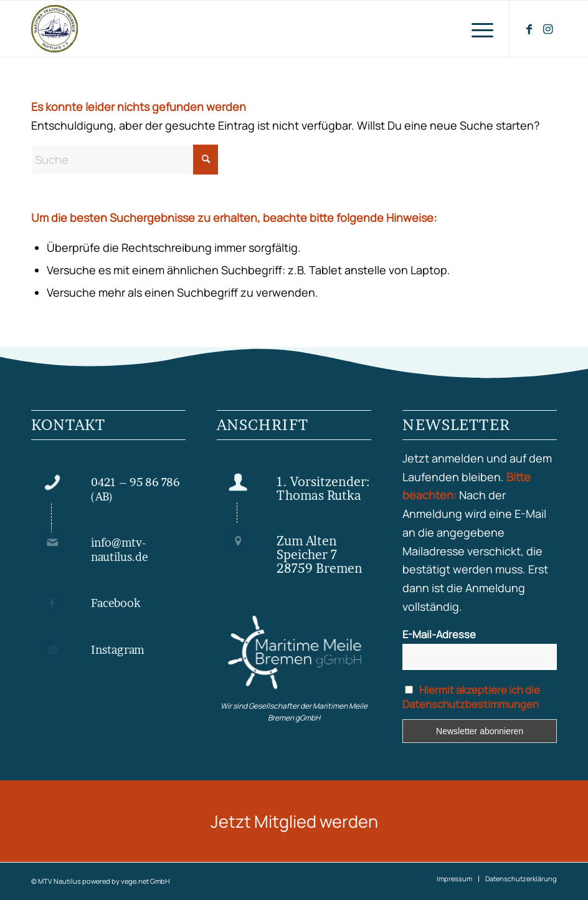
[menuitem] (476, 29)
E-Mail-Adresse (439, 634)
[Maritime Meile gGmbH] (294, 653)
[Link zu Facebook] (529, 29)
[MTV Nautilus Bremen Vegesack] (92, 29)
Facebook (116, 603)
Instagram (118, 650)
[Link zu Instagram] (548, 29)
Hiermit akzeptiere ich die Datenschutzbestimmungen (471, 697)
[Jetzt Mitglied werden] (294, 821)
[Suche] (125, 160)
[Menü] (476, 29)
